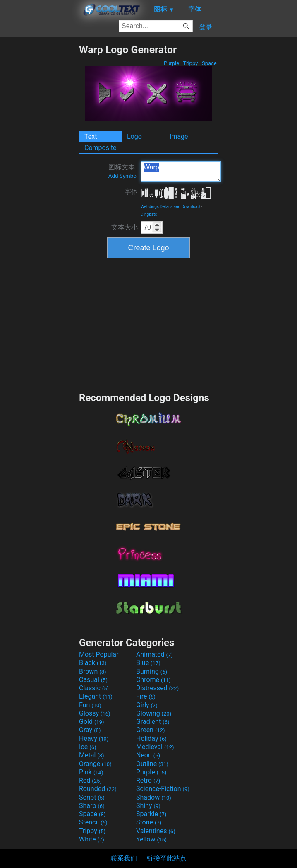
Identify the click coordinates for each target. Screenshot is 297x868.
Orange (95, 764)
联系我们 (124, 858)
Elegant (96, 696)
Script (92, 797)
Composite (101, 148)
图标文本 (123, 171)
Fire (146, 696)
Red (90, 780)
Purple (172, 63)
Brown (92, 671)
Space (209, 63)
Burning (152, 671)
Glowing (154, 713)
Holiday (151, 739)
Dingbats (149, 214)
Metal (92, 755)
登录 (206, 27)
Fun (90, 705)
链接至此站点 (167, 858)
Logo (134, 137)
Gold (92, 722)
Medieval (155, 747)
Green (151, 730)
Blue (148, 663)
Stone (149, 822)
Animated (154, 654)
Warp (181, 172)
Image (179, 137)
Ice (87, 747)
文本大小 (125, 227)
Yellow (151, 839)
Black (93, 663)
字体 (131, 192)
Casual (93, 680)
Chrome (153, 680)
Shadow (154, 797)
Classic (94, 688)
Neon (148, 755)
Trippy (191, 63)
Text (91, 137)
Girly (147, 705)
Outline (152, 764)
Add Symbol (123, 176)
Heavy (94, 739)
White (92, 839)
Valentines (156, 831)
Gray (90, 730)
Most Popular (99, 654)
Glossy (95, 713)
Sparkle (151, 814)
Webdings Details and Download (170, 207)
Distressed (157, 688)
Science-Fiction (163, 789)
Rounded (98, 789)
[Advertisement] (39, 168)
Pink (91, 772)
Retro (148, 780)
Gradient (153, 722)
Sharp (92, 806)
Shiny (148, 806)
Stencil (93, 822)
